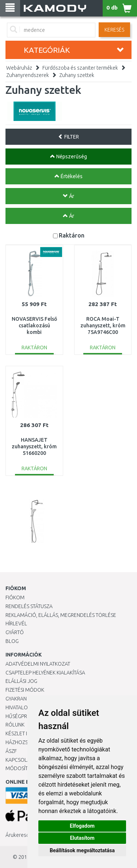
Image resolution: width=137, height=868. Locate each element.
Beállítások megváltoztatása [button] (82, 850)
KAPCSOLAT (19, 760)
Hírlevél (16, 624)
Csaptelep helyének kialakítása (45, 673)
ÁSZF (11, 751)
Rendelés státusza (29, 606)
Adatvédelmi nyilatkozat (38, 664)
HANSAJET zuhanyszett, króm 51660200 (34, 446)
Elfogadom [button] (82, 826)
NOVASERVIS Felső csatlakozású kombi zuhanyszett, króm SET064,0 (34, 332)
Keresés (114, 30)
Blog (12, 641)
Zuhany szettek (77, 75)
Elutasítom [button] (82, 838)
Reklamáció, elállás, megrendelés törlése (61, 615)
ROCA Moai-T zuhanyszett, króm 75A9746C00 (103, 325)
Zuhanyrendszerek (28, 75)
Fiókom (15, 597)
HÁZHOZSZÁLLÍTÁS (27, 742)
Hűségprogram (25, 716)
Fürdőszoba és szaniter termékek (80, 68)
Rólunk (15, 725)
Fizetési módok (25, 690)
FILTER (68, 137)
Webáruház (19, 68)
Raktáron (72, 235)
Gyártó (15, 632)
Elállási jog (21, 681)
